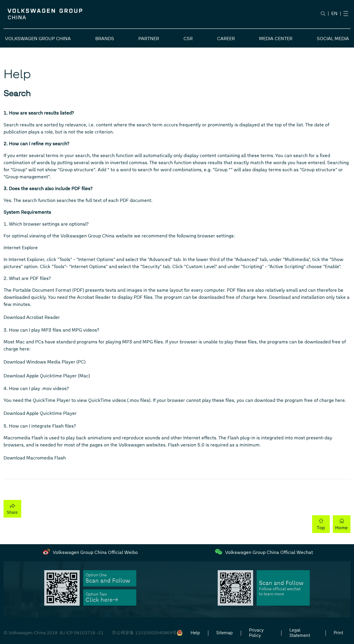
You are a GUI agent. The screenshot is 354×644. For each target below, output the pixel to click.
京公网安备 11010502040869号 (144, 633)
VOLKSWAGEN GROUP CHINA (38, 39)
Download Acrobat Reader (32, 317)
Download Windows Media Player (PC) (45, 362)
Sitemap (224, 633)
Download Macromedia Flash (35, 458)
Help (195, 633)
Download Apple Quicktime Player (40, 413)
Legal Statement (300, 633)
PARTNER (149, 39)
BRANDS (105, 39)
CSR (188, 39)
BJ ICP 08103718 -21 (82, 633)
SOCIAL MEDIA (333, 39)
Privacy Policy (256, 633)
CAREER (226, 39)
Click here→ (102, 600)
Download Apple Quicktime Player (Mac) (47, 376)
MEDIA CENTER (276, 39)
